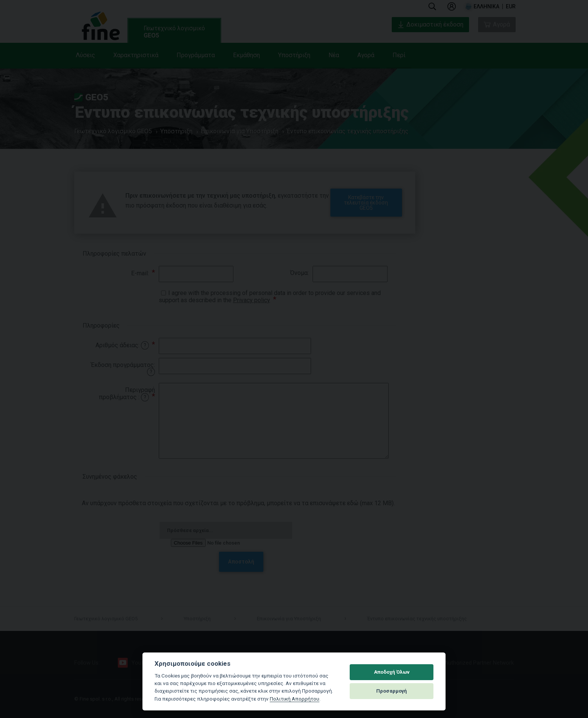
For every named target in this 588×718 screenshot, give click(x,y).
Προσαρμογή (392, 691)
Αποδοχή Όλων (392, 672)
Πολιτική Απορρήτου (295, 699)
